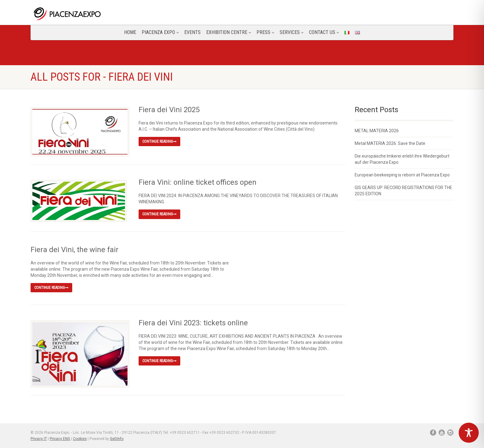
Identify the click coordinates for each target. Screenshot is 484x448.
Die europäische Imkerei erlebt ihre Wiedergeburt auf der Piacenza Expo (402, 159)
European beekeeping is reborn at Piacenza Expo (402, 175)
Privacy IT (39, 439)
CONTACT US (324, 32)
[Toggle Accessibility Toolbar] (469, 433)
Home (130, 32)
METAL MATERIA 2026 (377, 131)
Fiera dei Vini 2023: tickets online (193, 323)
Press (265, 32)
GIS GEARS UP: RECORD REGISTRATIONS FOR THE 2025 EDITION (403, 191)
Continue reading (159, 142)
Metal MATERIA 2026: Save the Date (390, 143)
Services (292, 32)
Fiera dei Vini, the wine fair (75, 250)
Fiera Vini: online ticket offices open (198, 182)
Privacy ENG (60, 439)
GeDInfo (117, 439)
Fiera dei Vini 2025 (169, 110)
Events (192, 32)
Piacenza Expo (160, 32)
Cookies (80, 439)
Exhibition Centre (229, 32)
